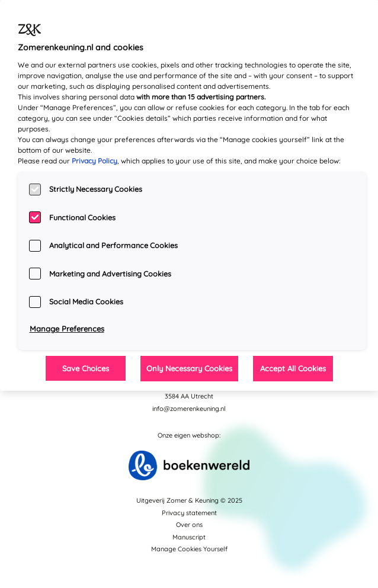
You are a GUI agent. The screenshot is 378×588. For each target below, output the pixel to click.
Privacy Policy (94, 161)
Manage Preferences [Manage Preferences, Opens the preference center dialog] (67, 329)
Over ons (189, 525)
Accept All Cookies (293, 368)
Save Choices (86, 368)
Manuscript (189, 537)
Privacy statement (189, 513)
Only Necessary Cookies (189, 368)
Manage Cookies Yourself (189, 549)
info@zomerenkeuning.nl (189, 409)
